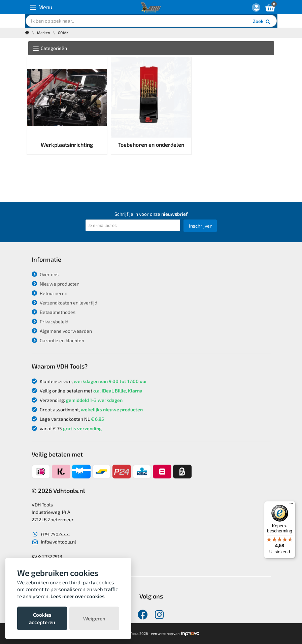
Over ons (45, 274)
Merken (43, 33)
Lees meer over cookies (78, 596)
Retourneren (49, 293)
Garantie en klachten (58, 340)
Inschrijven (201, 226)
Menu (41, 7)
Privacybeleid (50, 321)
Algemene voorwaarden (62, 331)
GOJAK (63, 33)
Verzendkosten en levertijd (64, 303)
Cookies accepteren (42, 618)
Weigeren (94, 618)
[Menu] (291, 505)
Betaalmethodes (54, 312)
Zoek (262, 22)
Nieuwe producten (56, 284)
